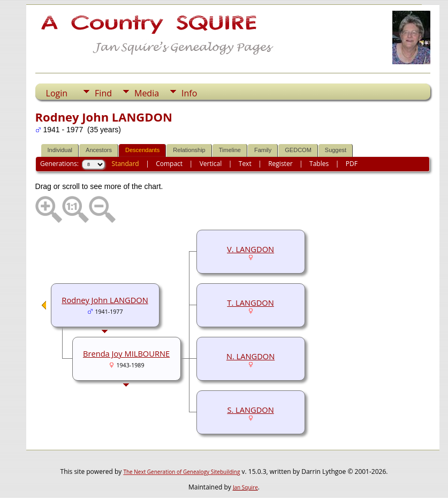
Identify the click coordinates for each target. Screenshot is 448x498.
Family (263, 150)
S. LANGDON (250, 410)
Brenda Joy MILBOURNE (126, 353)
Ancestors (99, 150)
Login (57, 93)
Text (245, 164)
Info (189, 93)
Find (103, 93)
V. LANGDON (250, 249)
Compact (169, 164)
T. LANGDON (250, 303)
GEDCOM (298, 150)
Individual (60, 150)
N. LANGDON (250, 356)
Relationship (189, 150)
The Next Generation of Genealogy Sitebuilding (181, 472)
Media (147, 93)
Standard (126, 164)
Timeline (230, 150)
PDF (352, 164)
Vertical (211, 164)
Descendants (142, 150)
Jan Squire (245, 487)
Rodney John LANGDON (105, 300)
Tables (319, 164)
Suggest (336, 150)
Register (280, 164)
